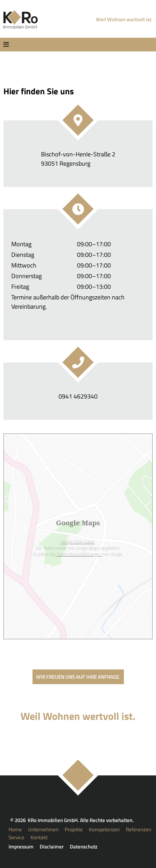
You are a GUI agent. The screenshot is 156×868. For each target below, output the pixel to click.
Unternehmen (43, 829)
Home (15, 829)
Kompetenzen (104, 829)
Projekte (74, 829)
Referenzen (139, 829)
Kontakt (39, 837)
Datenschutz (84, 847)
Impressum (21, 847)
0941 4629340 (78, 396)
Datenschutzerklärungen (79, 554)
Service (16, 837)
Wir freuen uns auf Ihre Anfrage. (78, 677)
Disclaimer (52, 847)
